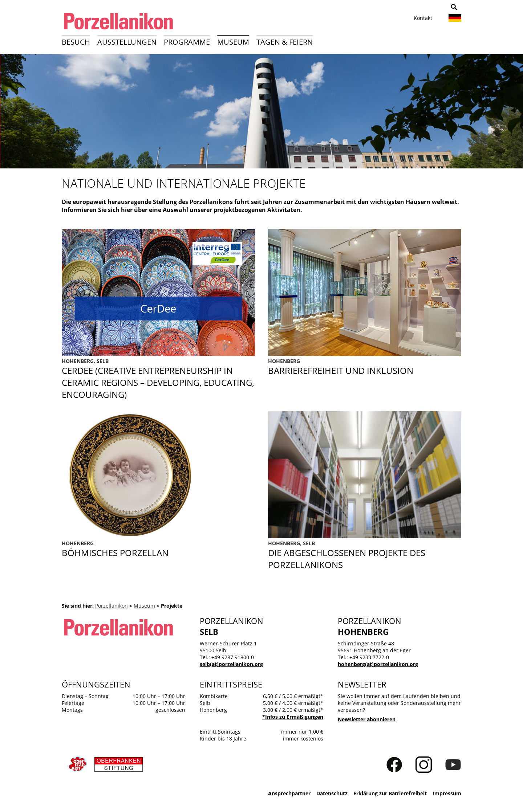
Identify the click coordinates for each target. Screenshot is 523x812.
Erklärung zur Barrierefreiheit (390, 793)
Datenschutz (332, 793)
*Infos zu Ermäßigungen (293, 717)
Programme (187, 42)
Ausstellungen (127, 42)
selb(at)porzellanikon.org (231, 664)
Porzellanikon (112, 606)
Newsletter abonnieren (367, 719)
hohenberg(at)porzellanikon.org (378, 664)
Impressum (447, 793)
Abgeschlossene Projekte (365, 555)
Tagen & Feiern (285, 42)
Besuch (76, 42)
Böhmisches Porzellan (158, 549)
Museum (233, 42)
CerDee (158, 379)
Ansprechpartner (289, 793)
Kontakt (423, 18)
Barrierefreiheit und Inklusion (365, 379)
